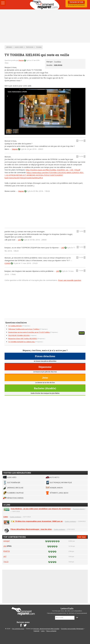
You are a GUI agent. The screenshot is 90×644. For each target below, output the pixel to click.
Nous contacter (51, 631)
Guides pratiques (16, 517)
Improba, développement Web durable (46, 629)
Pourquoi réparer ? (79, 509)
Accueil (45, 5)
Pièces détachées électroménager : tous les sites (31, 529)
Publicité (36, 631)
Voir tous (82, 537)
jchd (5, 546)
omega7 (7, 541)
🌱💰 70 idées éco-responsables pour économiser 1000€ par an (37, 521)
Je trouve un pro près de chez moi (45, 372)
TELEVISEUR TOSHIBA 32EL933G (19, 336)
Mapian (21, 60)
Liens (6, 517)
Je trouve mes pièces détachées (45, 361)
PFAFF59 (7, 551)
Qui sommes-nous (18, 629)
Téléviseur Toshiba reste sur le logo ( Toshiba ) (24, 329)
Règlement (80, 629)
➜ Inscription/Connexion (76, 5)
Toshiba (57, 62)
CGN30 (8, 263)
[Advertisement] (45, 26)
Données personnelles (69, 629)
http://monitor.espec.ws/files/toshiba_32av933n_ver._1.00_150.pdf (53, 170)
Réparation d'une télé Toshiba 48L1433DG (23, 339)
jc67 (5, 556)
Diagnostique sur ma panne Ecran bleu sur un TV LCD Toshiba (29, 332)
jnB (20, 240)
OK (77, 618)
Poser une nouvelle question (70, 280)
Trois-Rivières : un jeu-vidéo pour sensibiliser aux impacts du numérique (41, 509)
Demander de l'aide (76, 2)
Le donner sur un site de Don (45, 383)
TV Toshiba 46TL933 (15, 326)
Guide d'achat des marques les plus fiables (45, 393)
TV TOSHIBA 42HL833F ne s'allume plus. (22, 342)
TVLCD (6, 562)
